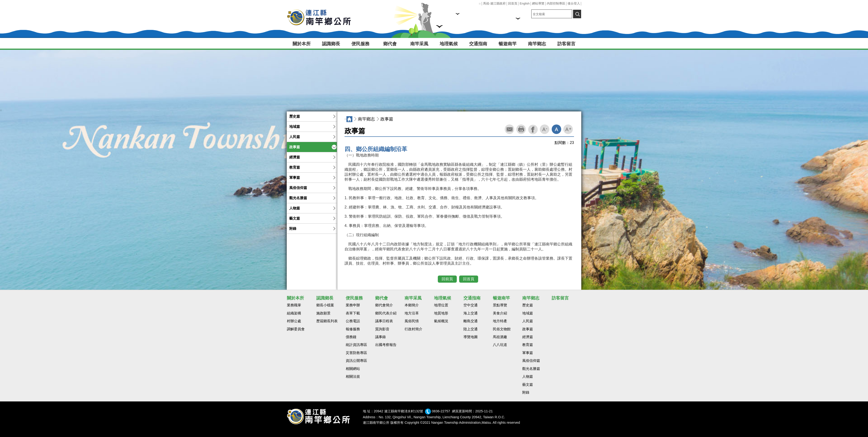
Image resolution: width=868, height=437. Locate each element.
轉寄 (509, 129)
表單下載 (353, 313)
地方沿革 (412, 313)
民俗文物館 (502, 329)
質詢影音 (382, 329)
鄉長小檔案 (325, 305)
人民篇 (295, 137)
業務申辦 (353, 305)
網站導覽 (538, 3)
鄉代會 (390, 44)
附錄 (293, 229)
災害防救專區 (356, 353)
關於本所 (302, 44)
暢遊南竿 (508, 44)
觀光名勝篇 (298, 198)
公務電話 (353, 321)
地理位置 (441, 305)
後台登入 (574, 3)
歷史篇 (295, 116)
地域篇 (295, 127)
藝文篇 (295, 218)
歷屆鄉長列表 (327, 321)
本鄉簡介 (412, 305)
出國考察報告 (386, 345)
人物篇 (295, 208)
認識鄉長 (331, 44)
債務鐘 (351, 337)
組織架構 (294, 313)
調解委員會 (296, 329)
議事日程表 (384, 321)
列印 (521, 129)
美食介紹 (500, 313)
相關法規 (353, 377)
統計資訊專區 (356, 345)
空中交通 (471, 305)
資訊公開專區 (356, 361)
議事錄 (380, 337)
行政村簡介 (413, 329)
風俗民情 (412, 321)
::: (480, 4)
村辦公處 (294, 321)
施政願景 (323, 313)
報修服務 (353, 329)
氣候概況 (441, 321)
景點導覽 (500, 305)
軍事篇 (295, 178)
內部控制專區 (556, 3)
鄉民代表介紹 (386, 313)
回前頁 (447, 279)
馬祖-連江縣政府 (494, 3)
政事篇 (295, 147)
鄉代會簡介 (384, 305)
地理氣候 (449, 44)
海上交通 (471, 313)
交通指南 (478, 44)
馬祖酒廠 (500, 337)
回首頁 (513, 3)
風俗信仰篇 (298, 188)
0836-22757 (441, 411)
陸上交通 (471, 329)
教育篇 (295, 167)
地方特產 (500, 321)
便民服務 (360, 44)
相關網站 (353, 369)
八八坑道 (500, 345)
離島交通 (471, 321)
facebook (533, 129)
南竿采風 (419, 44)
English (525, 3)
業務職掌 (294, 305)
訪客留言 (566, 44)
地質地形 (441, 313)
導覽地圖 (471, 337)
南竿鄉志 (537, 44)
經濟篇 (295, 157)
